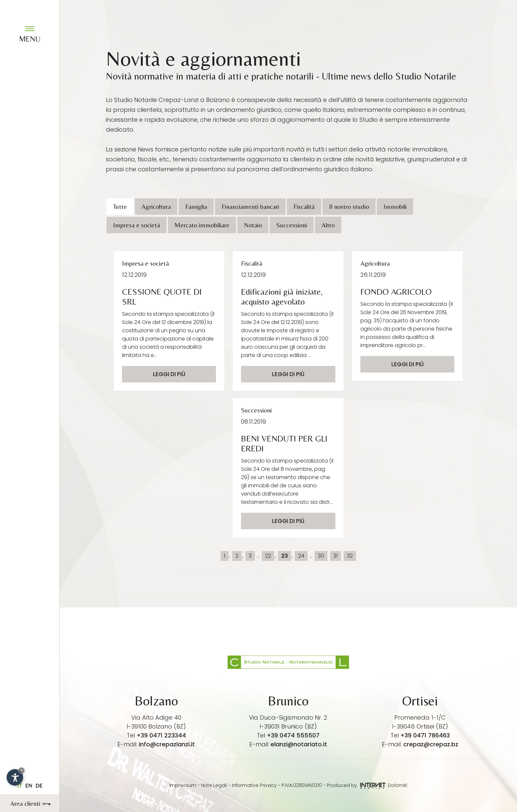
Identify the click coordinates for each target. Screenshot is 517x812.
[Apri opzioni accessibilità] (15, 777)
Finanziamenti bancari (250, 206)
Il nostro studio (349, 206)
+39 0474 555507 (293, 735)
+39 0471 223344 (161, 735)
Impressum (183, 785)
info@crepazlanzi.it (167, 744)
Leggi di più (169, 374)
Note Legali (214, 785)
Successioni (292, 225)
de (39, 786)
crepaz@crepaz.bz (431, 744)
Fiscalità (304, 206)
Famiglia (196, 206)
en (29, 786)
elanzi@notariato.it (299, 744)
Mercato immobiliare (202, 225)
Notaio (253, 225)
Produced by (357, 785)
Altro (328, 225)
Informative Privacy (254, 785)
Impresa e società (137, 225)
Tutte (120, 206)
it (19, 786)
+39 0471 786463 (425, 735)
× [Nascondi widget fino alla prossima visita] (21, 770)
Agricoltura (156, 206)
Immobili (395, 206)
